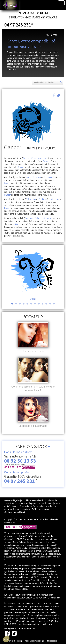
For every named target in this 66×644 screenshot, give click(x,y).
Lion (34, 199)
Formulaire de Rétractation (32, 506)
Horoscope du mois (33, 351)
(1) (32, 24)
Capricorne (43, 158)
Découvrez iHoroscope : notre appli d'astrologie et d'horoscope (31, 641)
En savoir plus (54, 598)
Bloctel (23, 512)
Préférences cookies (41, 509)
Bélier (28, 199)
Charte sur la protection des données (36, 503)
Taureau (26, 158)
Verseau (47, 218)
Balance (38, 218)
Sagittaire (43, 199)
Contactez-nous (12, 512)
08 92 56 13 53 (20, 461)
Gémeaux (29, 218)
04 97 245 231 (18, 25)
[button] (6, 639)
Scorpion (37, 177)
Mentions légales (12, 500)
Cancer (46, 161)
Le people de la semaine (33, 426)
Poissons (48, 177)
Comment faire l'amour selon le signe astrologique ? (33, 389)
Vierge (34, 158)
